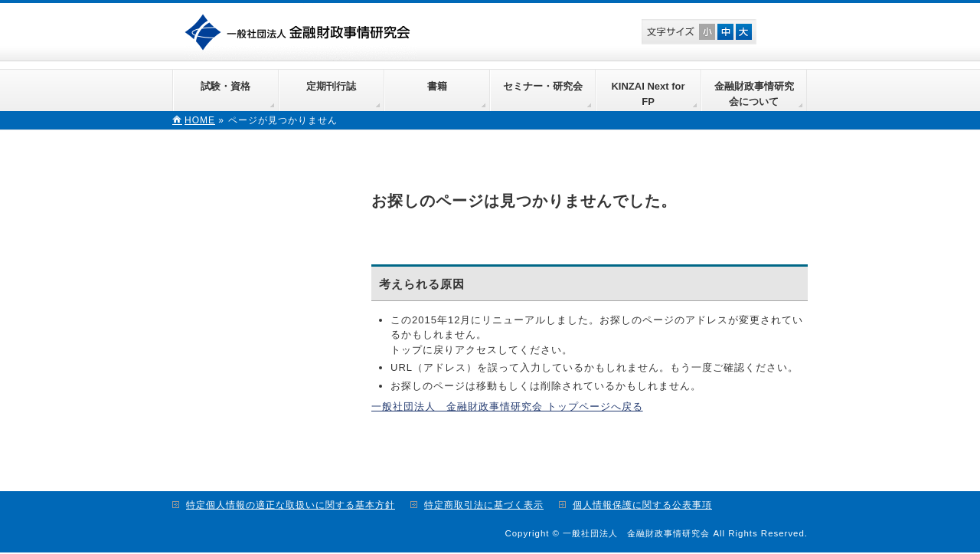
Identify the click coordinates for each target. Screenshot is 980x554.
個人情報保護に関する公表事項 (642, 505)
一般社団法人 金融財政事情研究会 (301, 31)
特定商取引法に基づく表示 (484, 505)
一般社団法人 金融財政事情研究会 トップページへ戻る (507, 406)
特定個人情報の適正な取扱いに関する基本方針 (291, 505)
